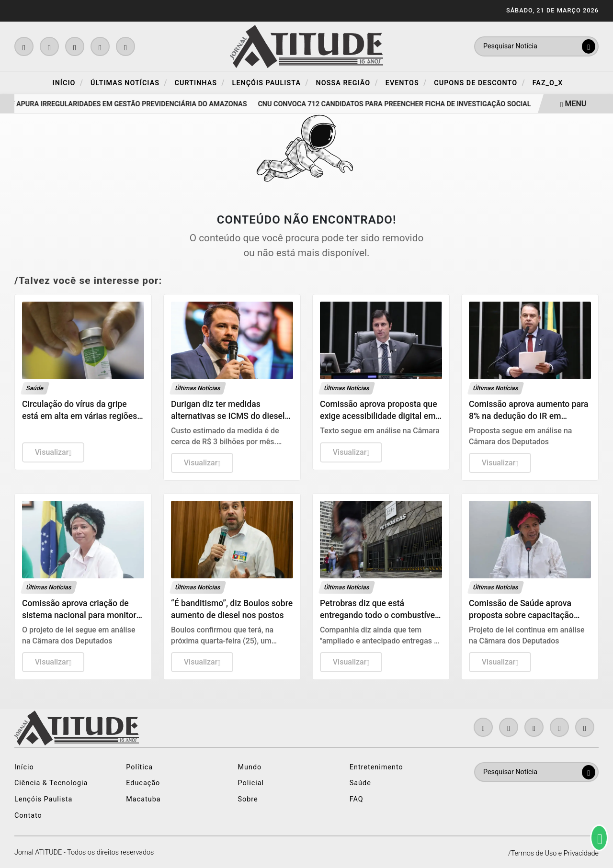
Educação (143, 783)
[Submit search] (589, 46)
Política (139, 767)
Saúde (360, 783)
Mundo (250, 767)
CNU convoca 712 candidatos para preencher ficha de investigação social (397, 104)
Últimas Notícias (129, 83)
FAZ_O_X (548, 83)
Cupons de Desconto (479, 83)
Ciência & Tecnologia (51, 783)
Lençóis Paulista (271, 83)
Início (68, 83)
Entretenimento (376, 767)
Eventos (406, 83)
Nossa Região (347, 83)
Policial (251, 783)
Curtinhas (200, 83)
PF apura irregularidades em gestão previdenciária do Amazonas (129, 104)
